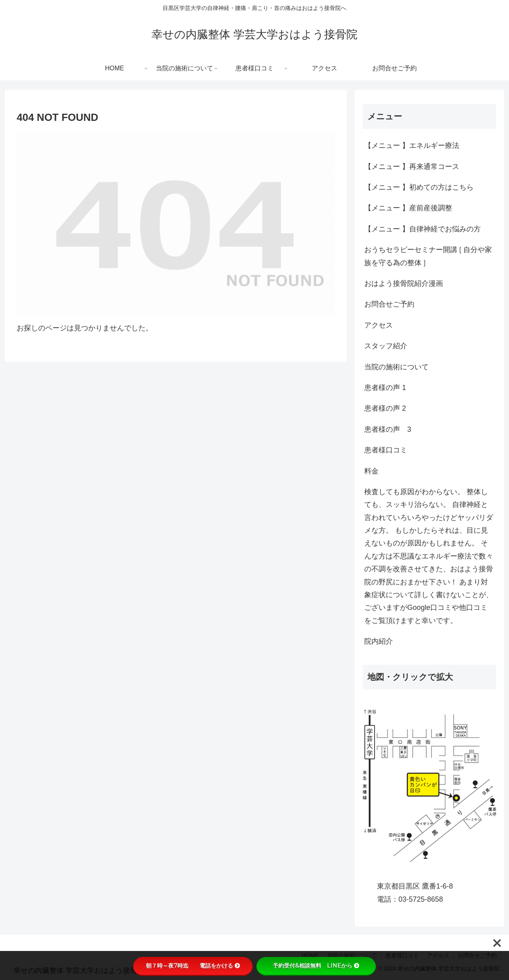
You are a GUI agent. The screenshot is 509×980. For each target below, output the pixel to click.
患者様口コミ (386, 450)
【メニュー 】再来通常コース (412, 167)
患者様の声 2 (385, 408)
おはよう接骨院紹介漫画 (404, 283)
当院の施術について (396, 367)
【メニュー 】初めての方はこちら (419, 187)
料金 (371, 471)
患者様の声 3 (388, 429)
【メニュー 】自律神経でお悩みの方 (423, 229)
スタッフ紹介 (386, 346)
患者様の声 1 (385, 388)
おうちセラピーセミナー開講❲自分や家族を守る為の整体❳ (428, 256)
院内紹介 (379, 641)
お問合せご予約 (389, 304)
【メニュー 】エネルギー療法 (412, 146)
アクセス (379, 325)
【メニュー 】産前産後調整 (408, 208)
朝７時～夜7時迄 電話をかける (193, 966)
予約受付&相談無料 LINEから (316, 966)
